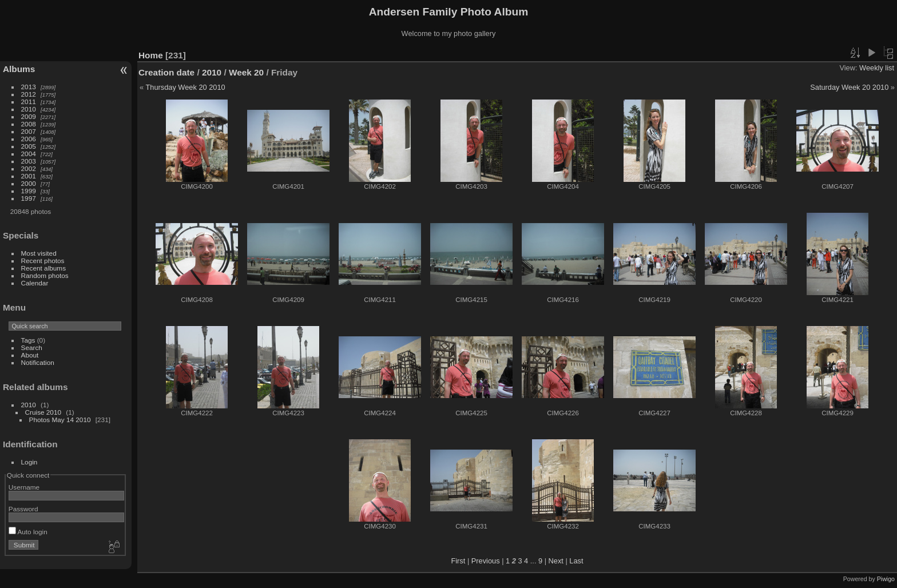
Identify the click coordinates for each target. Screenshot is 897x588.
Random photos (45, 275)
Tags (28, 340)
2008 (29, 124)
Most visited (39, 253)
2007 (29, 131)
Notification (38, 362)
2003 (29, 161)
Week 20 (246, 72)
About (30, 355)
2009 (29, 116)
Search (32, 347)
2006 (29, 139)
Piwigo (886, 579)
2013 (29, 87)
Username (24, 487)
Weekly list (877, 68)
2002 (29, 168)
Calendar (35, 283)
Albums (19, 69)
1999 (29, 191)
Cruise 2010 (43, 412)
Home (151, 55)
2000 (29, 183)
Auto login (28, 532)
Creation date (166, 72)
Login (29, 462)
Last (576, 561)
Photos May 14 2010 (60, 420)
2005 (29, 146)
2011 (29, 102)
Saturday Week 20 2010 (849, 87)
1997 (29, 198)
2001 (29, 176)
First (458, 561)
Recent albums (43, 268)
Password (23, 509)
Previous (486, 561)
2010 (29, 109)
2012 (29, 94)
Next (556, 561)
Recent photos (43, 261)
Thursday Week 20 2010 (185, 87)
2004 (29, 154)
